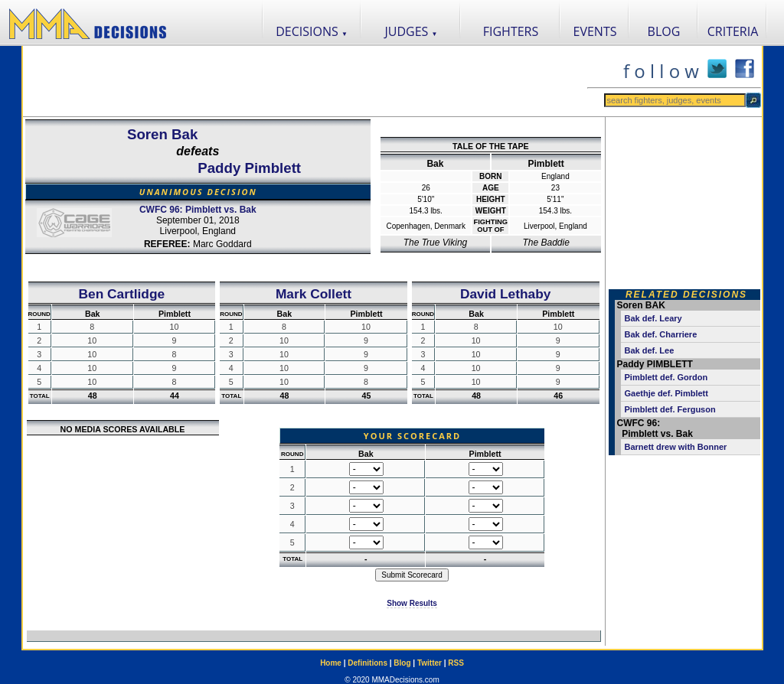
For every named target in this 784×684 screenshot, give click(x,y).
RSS (456, 663)
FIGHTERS (511, 31)
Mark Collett (314, 294)
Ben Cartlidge (122, 294)
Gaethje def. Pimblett (666, 393)
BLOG (664, 31)
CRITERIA (733, 31)
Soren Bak (162, 134)
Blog (402, 663)
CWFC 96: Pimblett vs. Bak (198, 210)
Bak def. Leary (653, 318)
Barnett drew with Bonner (676, 447)
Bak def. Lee (650, 350)
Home (331, 663)
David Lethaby (505, 294)
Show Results (412, 603)
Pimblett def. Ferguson (670, 409)
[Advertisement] (305, 81)
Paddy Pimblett (249, 168)
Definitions (367, 663)
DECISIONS (312, 31)
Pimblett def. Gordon (666, 377)
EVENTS (595, 31)
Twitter (430, 663)
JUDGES (412, 31)
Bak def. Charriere (661, 334)
